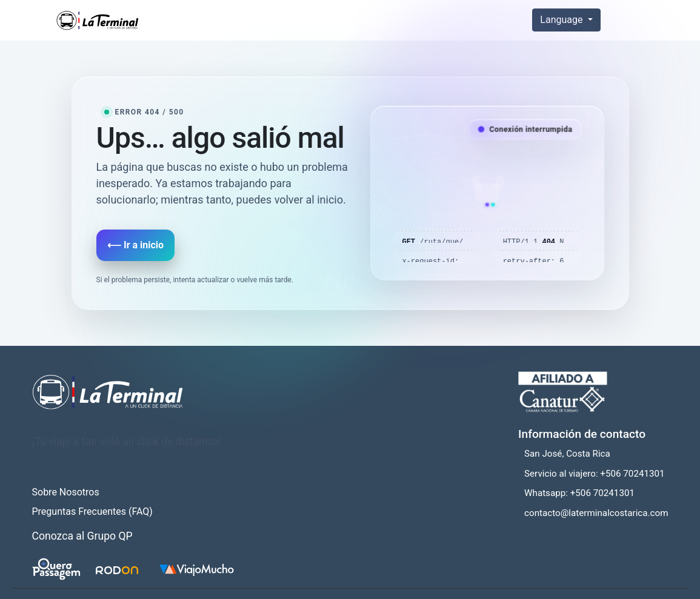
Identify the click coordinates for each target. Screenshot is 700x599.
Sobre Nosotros (66, 492)
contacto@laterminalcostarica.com (596, 513)
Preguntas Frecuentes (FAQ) (92, 511)
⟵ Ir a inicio (135, 245)
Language (562, 20)
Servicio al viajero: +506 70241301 (595, 474)
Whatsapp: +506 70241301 (579, 493)
